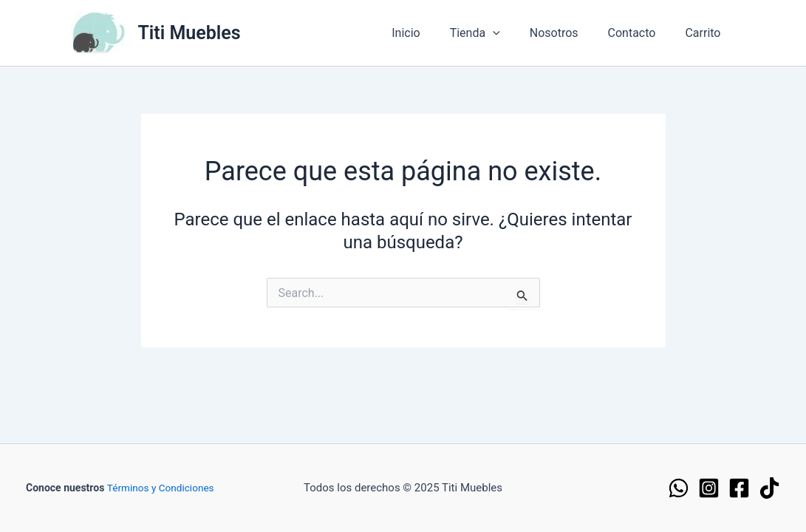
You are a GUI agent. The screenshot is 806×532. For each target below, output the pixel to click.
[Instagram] (709, 488)
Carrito (706, 33)
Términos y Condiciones (162, 488)
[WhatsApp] (679, 488)
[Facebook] (739, 488)
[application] (513, 33)
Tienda (496, 33)
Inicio (432, 33)
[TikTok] (769, 488)
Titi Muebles (189, 33)
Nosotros (569, 33)
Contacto (641, 33)
